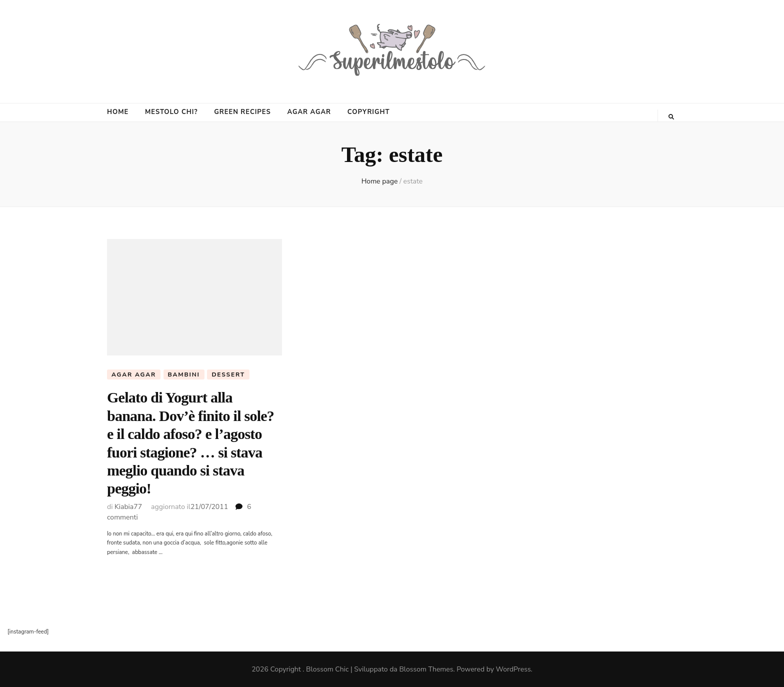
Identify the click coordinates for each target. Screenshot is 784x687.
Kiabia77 (128, 507)
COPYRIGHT (369, 112)
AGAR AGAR (309, 112)
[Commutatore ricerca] (671, 117)
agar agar (134, 374)
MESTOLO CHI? (171, 112)
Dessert (228, 374)
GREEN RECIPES (242, 112)
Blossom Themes (426, 669)
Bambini (184, 374)
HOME (118, 112)
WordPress (513, 669)
